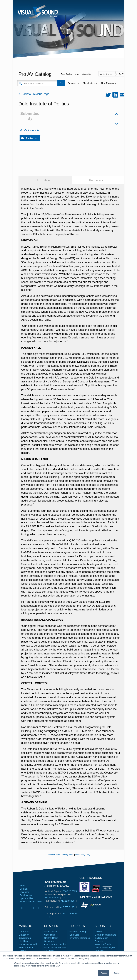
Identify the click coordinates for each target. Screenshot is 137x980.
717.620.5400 (68, 901)
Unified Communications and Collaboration (106, 935)
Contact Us (87, 74)
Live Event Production (55, 944)
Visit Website (30, 130)
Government (25, 938)
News (77, 74)
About (23, 886)
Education (24, 935)
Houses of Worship (28, 944)
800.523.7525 (70, 891)
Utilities (23, 951)
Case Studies (66, 74)
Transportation (26, 947)
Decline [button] (117, 973)
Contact (24, 889)
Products (73, 83)
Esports (99, 941)
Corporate (24, 932)
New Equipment (109, 83)
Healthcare (24, 941)
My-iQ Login (107, 74)
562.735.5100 (70, 913)
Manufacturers (90, 83)
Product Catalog (78, 932)
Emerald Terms (54, 855)
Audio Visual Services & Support (55, 949)
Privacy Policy (68, 855)
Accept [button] (104, 973)
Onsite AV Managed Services (105, 949)
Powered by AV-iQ (83, 855)
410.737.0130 (67, 907)
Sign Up (122, 74)
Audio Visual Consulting (51, 933)
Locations (25, 892)
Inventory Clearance (80, 938)
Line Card (74, 935)
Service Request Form (31, 901)
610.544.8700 (52, 898)
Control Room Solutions (51, 939)
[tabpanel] (85, 905)
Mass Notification (104, 944)
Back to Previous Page (34, 94)
